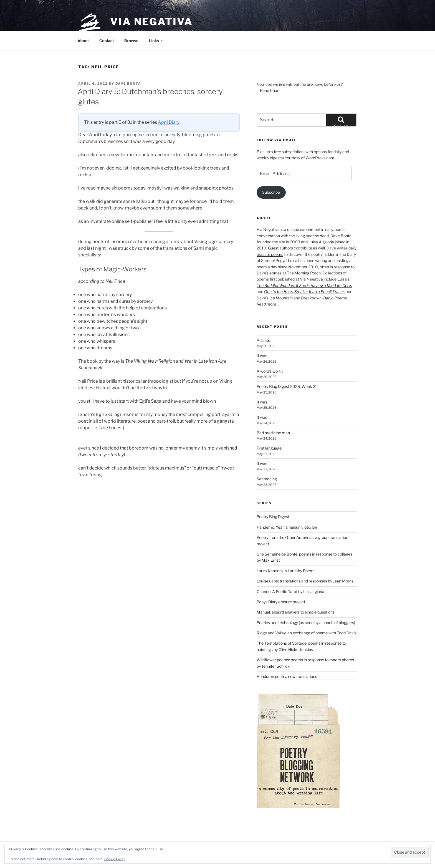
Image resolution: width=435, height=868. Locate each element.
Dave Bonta (128, 84)
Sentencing (267, 479)
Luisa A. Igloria (321, 242)
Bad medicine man (273, 433)
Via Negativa (151, 22)
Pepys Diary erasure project (281, 602)
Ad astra (264, 340)
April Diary (169, 122)
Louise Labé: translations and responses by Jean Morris (305, 581)
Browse (131, 41)
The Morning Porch (304, 273)
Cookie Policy (115, 859)
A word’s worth (270, 371)
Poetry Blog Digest (273, 517)
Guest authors (280, 248)
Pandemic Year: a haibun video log (287, 527)
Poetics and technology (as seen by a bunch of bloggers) (306, 623)
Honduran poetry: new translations (287, 676)
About (83, 41)
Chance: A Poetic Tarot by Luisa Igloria (290, 591)
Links (157, 41)
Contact (107, 41)
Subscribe (271, 192)
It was (262, 356)
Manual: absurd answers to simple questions (296, 612)
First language (269, 448)
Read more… (268, 304)
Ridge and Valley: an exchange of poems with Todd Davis (307, 633)
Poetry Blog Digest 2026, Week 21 (287, 386)
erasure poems (270, 254)
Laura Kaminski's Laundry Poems (286, 571)
